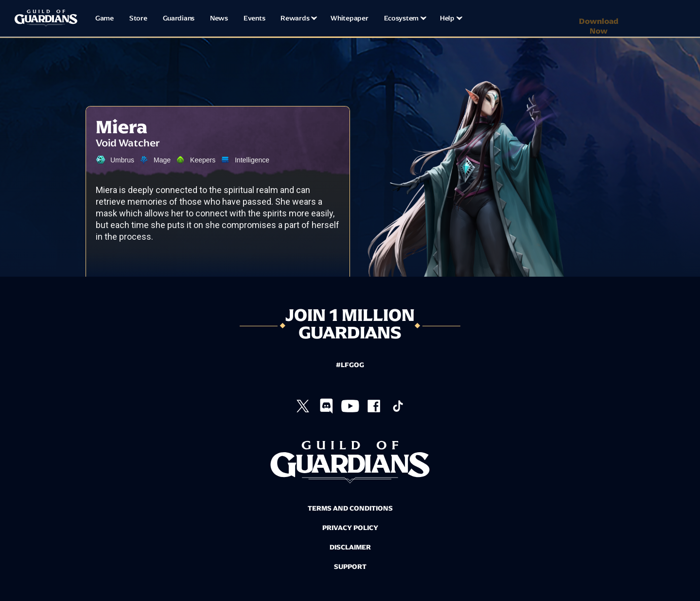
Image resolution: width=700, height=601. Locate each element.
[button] (298, 18)
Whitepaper (349, 18)
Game (105, 18)
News (219, 18)
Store (138, 18)
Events (254, 18)
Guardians (179, 18)
